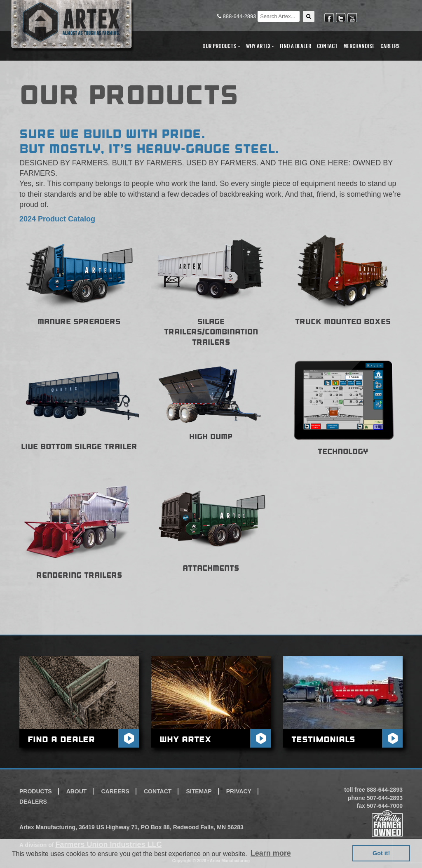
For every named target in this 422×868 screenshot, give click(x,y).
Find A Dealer (295, 46)
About (77, 791)
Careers (390, 46)
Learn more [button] (271, 853)
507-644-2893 (385, 798)
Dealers (33, 802)
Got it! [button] (381, 853)
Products (36, 791)
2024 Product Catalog (57, 219)
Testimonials (323, 739)
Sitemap (199, 791)
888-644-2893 (237, 16)
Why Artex (185, 739)
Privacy (239, 791)
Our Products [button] (219, 46)
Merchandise (359, 46)
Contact (327, 46)
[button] (309, 16)
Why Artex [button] (258, 46)
